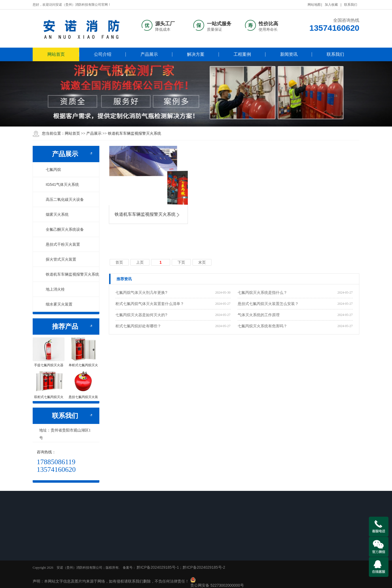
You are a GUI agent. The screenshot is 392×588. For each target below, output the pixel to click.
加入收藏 (331, 5)
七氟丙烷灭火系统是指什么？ (262, 293)
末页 (202, 262)
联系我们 (351, 5)
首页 (119, 262)
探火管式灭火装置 (58, 259)
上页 (140, 262)
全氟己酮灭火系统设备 (62, 229)
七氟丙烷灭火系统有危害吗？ (262, 326)
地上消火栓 (52, 289)
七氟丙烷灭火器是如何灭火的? (141, 315)
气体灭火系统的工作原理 (259, 315)
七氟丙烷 (50, 170)
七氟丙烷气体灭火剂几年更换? (141, 293)
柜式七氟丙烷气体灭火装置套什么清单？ (150, 304)
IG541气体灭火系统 (59, 184)
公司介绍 (103, 54)
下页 (181, 262)
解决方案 (196, 54)
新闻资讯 (289, 54)
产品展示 (149, 54)
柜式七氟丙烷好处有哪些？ (138, 326)
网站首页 (56, 54)
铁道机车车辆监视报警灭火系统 (134, 133)
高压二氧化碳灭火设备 (62, 199)
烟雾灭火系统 (54, 214)
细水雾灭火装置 (56, 304)
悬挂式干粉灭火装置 (60, 244)
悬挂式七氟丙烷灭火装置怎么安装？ (268, 304)
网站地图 (314, 5)
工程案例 (242, 54)
